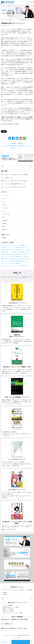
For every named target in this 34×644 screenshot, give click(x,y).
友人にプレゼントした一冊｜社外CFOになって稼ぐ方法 (13, 187)
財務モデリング (6, 230)
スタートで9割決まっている (7, 178)
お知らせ (4, 205)
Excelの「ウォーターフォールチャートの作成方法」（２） (16, 266)
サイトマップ (17, 638)
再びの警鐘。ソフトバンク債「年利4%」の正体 (13, 248)
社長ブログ (6, 20)
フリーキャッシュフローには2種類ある (11, 263)
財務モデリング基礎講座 (8, 609)
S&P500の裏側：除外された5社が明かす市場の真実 (14, 254)
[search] (31, 166)
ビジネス (4, 199)
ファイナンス (16, 20)
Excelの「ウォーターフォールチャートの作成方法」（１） (16, 245)
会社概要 (5, 592)
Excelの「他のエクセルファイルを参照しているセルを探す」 (16, 250)
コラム (4, 202)
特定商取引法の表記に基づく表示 (24, 635)
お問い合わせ (6, 642)
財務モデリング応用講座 (8, 611)
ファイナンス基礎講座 (8, 605)
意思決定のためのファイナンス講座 (11, 607)
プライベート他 (6, 214)
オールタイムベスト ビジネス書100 (17, 277)
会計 (3, 217)
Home (2, 20)
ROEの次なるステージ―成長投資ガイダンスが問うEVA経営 (14, 175)
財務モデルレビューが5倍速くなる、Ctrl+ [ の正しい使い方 (14, 181)
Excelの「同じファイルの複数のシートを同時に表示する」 (16, 252)
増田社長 (4, 223)
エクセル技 (5, 208)
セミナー (4, 211)
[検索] (17, 166)
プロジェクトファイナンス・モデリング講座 (13, 613)
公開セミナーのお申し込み (21, 642)
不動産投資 (5, 220)
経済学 (4, 227)
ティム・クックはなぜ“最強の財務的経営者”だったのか (13, 184)
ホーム (5, 635)
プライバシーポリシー (12, 635)
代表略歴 (5, 594)
